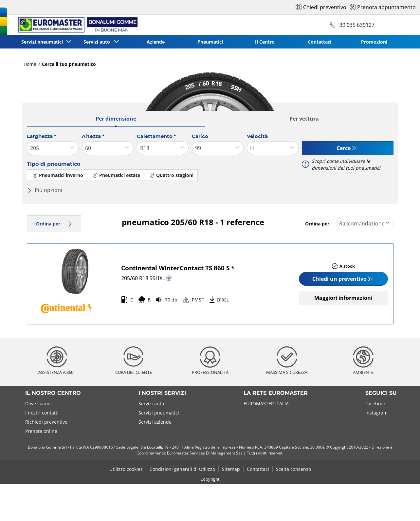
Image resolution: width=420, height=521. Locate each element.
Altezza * (93, 136)
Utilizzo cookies (126, 469)
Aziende (156, 42)
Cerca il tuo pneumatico (69, 64)
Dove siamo (38, 404)
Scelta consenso (293, 469)
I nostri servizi (162, 393)
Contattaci (320, 42)
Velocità (257, 136)
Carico (200, 136)
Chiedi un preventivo (339, 279)
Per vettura (304, 119)
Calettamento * (156, 136)
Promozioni (374, 42)
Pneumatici (210, 42)
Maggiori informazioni (343, 298)
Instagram (376, 413)
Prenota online (41, 431)
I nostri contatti (42, 413)
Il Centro (265, 42)
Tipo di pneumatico (54, 164)
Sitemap (231, 469)
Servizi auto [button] (98, 42)
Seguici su (381, 393)
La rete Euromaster (276, 393)
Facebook (375, 404)
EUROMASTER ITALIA (266, 404)
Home (30, 64)
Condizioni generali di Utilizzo (182, 469)
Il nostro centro (53, 393)
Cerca (344, 148)
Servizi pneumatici (159, 413)
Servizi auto (151, 404)
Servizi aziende (155, 422)
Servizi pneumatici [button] (43, 42)
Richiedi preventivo (46, 422)
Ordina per (54, 224)
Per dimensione (116, 119)
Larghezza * (42, 136)
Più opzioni (45, 190)
